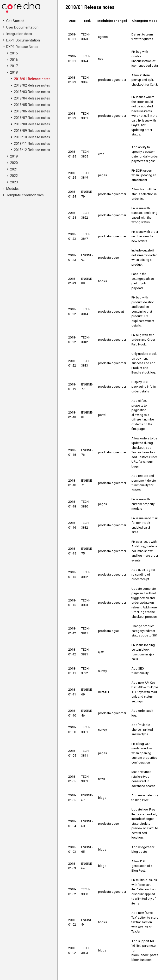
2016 (14, 60)
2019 (14, 156)
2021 (14, 169)
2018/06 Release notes (32, 111)
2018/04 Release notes (32, 98)
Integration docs (19, 34)
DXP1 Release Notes (22, 47)
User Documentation (22, 27)
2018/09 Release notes (32, 131)
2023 (14, 182)
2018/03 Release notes (32, 92)
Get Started (15, 21)
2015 (14, 53)
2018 (14, 73)
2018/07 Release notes (32, 118)
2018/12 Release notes (32, 150)
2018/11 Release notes (32, 144)
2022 (14, 176)
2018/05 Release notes (32, 105)
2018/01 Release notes (32, 79)
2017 (14, 66)
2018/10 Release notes (32, 137)
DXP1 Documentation (23, 40)
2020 (14, 163)
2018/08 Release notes (32, 124)
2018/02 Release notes (32, 85)
